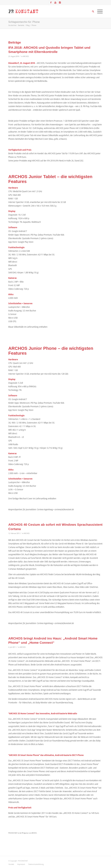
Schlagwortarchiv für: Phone (24, 22)
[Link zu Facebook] (51, 2)
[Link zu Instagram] (60, 2)
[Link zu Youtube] (55, 2)
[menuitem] (11, 864)
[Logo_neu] (46, 11)
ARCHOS (26, 56)
